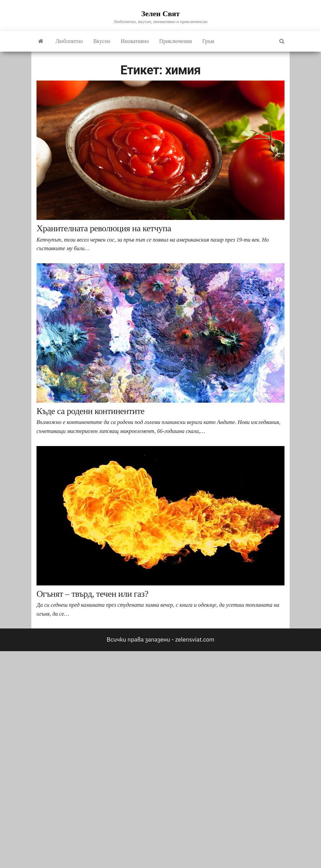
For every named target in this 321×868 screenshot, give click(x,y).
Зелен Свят (160, 14)
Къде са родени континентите (90, 411)
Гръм (208, 41)
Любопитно (69, 41)
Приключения (175, 41)
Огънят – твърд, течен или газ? (92, 594)
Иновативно (135, 41)
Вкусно (102, 41)
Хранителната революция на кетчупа (104, 228)
